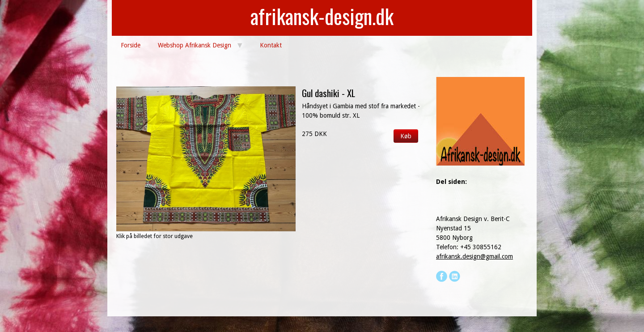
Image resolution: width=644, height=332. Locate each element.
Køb (406, 136)
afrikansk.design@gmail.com (475, 256)
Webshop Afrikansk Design (195, 45)
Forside (131, 45)
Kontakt (271, 45)
